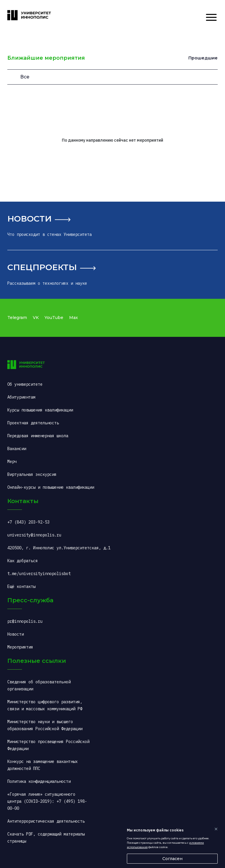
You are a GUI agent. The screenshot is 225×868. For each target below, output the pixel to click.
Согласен (172, 859)
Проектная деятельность (33, 423)
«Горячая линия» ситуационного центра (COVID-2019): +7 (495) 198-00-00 (47, 801)
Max (74, 318)
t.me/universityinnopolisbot (39, 574)
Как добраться (23, 561)
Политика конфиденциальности (39, 781)
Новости (29, 219)
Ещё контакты (21, 586)
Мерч (12, 462)
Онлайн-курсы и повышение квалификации (51, 487)
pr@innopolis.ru (25, 621)
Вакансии (17, 449)
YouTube (54, 318)
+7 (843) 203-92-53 (28, 522)
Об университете (25, 384)
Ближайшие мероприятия (46, 58)
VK (36, 318)
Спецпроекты (42, 267)
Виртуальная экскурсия (32, 474)
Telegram (17, 318)
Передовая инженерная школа (38, 436)
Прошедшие (203, 58)
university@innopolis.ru (34, 535)
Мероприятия (20, 647)
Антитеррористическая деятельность (46, 821)
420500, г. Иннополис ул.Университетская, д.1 (59, 548)
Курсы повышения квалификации (40, 410)
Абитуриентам (21, 397)
